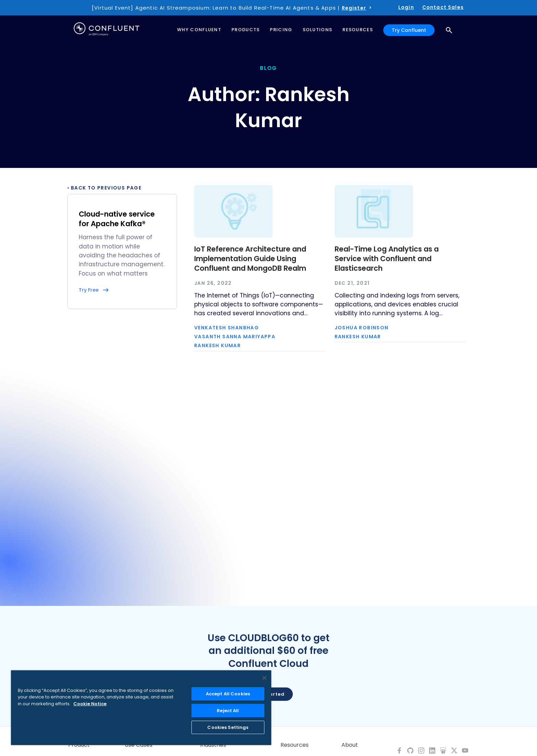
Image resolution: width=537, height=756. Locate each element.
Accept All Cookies (228, 694)
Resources (295, 745)
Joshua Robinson (362, 328)
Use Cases (139, 745)
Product (79, 745)
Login (406, 7)
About (350, 745)
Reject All (228, 711)
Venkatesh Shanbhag (227, 328)
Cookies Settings (228, 727)
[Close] (264, 678)
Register (354, 8)
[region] (141, 708)
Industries (213, 745)
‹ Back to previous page (104, 188)
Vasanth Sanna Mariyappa (235, 337)
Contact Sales (443, 7)
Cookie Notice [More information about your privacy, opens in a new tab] (90, 704)
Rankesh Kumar (217, 345)
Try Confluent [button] (409, 30)
